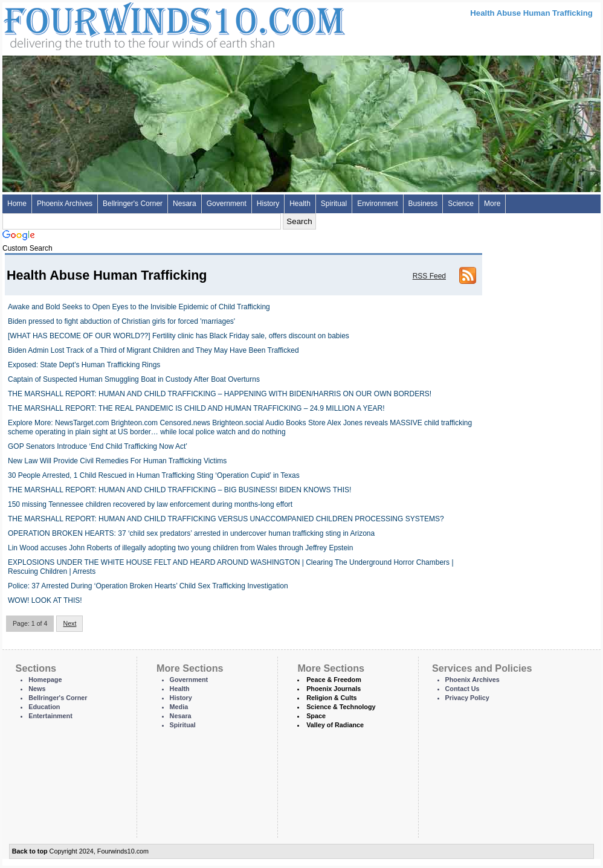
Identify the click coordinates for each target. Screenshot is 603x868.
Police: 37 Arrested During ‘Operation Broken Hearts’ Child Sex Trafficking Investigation (148, 586)
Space (316, 716)
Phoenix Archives (65, 204)
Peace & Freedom (334, 680)
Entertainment (50, 716)
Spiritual (334, 204)
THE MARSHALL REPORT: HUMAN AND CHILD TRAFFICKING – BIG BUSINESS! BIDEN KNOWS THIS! (179, 490)
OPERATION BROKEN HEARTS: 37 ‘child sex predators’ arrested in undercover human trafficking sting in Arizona (191, 533)
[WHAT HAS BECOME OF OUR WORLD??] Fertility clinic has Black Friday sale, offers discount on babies (179, 336)
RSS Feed (429, 276)
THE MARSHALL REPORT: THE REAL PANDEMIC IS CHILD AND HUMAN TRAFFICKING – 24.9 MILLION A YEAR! (196, 408)
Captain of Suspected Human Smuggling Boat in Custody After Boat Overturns (134, 379)
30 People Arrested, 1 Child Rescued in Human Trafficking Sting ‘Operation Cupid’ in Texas (154, 475)
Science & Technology (341, 707)
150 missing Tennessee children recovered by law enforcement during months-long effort (150, 504)
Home (17, 204)
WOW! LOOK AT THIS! (45, 600)
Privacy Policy (467, 698)
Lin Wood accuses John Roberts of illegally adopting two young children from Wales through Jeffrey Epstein (180, 548)
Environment (377, 204)
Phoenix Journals (334, 689)
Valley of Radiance (335, 725)
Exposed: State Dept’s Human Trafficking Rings (84, 365)
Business (423, 204)
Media (179, 707)
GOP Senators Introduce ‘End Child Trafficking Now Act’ (98, 446)
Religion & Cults (331, 698)
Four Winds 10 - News (123, 24)
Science (461, 204)
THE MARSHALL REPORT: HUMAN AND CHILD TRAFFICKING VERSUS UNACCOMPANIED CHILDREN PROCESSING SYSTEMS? (226, 519)
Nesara (185, 204)
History (268, 204)
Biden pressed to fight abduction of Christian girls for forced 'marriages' (121, 321)
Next (69, 623)
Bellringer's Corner (133, 204)
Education (44, 707)
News (37, 689)
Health (300, 204)
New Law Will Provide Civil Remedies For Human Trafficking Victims (117, 461)
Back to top (30, 851)
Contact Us (463, 689)
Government (227, 204)
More (492, 204)
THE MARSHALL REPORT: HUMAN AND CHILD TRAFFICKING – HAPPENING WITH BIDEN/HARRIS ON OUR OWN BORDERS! (220, 394)
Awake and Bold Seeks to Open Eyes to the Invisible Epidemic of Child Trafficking (139, 307)
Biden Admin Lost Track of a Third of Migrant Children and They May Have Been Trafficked (153, 350)
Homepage (45, 680)
